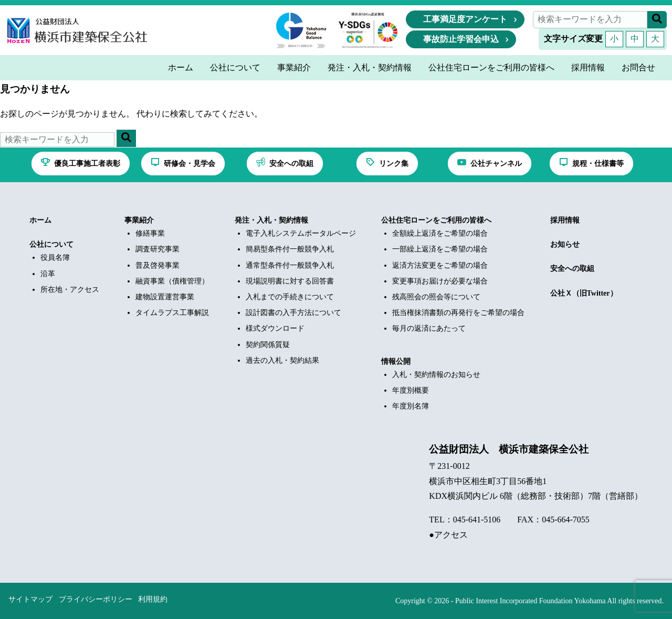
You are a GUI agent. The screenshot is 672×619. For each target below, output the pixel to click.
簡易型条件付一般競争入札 (290, 249)
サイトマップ (30, 599)
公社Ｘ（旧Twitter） (584, 293)
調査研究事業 (157, 249)
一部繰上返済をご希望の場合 (440, 249)
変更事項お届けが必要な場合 (440, 281)
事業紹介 (139, 220)
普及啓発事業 (157, 265)
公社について (51, 244)
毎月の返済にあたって (429, 328)
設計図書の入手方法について (293, 313)
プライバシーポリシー (96, 599)
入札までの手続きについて (290, 297)
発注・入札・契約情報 (271, 220)
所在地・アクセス (70, 290)
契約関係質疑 (268, 345)
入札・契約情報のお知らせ (436, 375)
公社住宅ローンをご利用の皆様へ (436, 220)
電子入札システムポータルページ (301, 233)
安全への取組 (572, 269)
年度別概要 (411, 390)
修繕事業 (150, 233)
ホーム (40, 220)
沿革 (48, 274)
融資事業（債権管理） (172, 281)
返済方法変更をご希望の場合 (440, 265)
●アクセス (448, 535)
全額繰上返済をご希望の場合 (440, 233)
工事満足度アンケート (465, 19)
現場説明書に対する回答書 (290, 281)
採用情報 (565, 220)
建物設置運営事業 (165, 297)
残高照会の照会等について (436, 297)
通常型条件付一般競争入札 (290, 265)
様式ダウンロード (275, 328)
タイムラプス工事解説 (172, 313)
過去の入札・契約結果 (282, 360)
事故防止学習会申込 (461, 39)
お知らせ (565, 244)
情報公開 (396, 361)
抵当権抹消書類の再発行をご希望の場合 (458, 313)
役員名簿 (55, 258)
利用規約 (153, 599)
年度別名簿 (411, 406)
